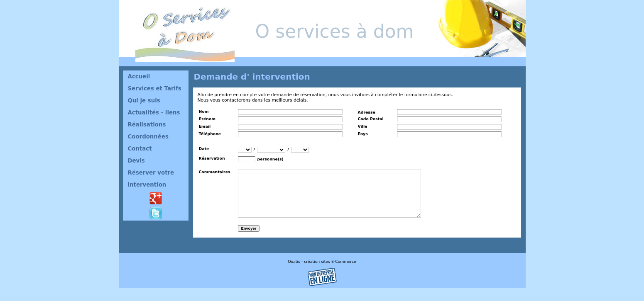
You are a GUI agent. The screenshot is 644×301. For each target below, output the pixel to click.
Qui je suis (144, 101)
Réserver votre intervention (151, 179)
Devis (136, 161)
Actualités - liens (154, 113)
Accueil (139, 76)
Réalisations (147, 125)
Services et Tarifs (155, 89)
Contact (140, 149)
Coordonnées (148, 137)
